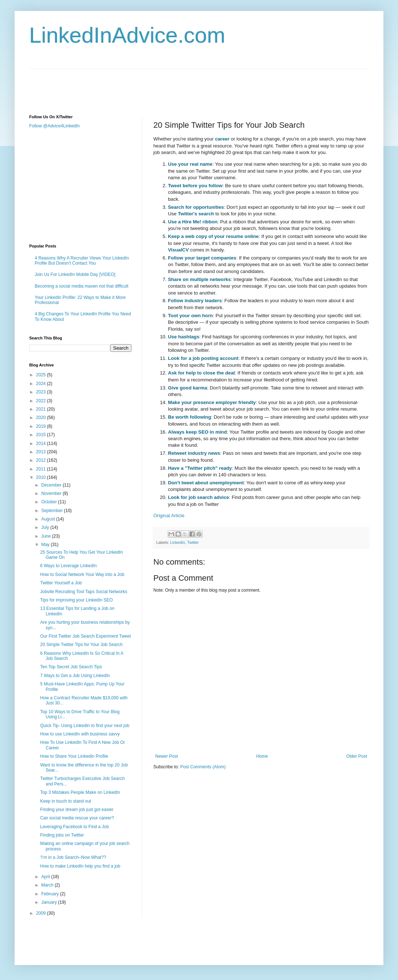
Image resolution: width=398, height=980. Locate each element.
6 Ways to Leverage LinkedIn (68, 566)
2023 (42, 392)
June (47, 536)
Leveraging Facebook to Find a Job (74, 827)
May (46, 545)
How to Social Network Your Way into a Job (82, 574)
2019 (42, 426)
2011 (42, 469)
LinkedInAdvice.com (127, 35)
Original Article (169, 516)
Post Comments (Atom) (203, 767)
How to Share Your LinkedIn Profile (74, 756)
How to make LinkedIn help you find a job (80, 866)
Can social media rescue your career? (77, 818)
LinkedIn (178, 542)
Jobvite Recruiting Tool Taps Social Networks (84, 592)
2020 (42, 418)
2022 (42, 401)
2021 (42, 409)
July (46, 527)
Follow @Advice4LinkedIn (54, 126)
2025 (42, 375)
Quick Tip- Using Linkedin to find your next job (85, 726)
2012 (42, 460)
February (51, 894)
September (53, 511)
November (52, 493)
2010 (42, 477)
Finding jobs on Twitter (62, 835)
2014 (42, 443)
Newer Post (167, 756)
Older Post (357, 756)
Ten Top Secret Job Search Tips (71, 667)
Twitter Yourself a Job (61, 583)
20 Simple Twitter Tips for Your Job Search (81, 645)
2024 (42, 384)
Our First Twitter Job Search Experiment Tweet (85, 636)
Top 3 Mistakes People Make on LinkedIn (80, 792)
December (52, 485)
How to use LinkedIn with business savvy (80, 734)
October (50, 502)
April (46, 877)
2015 (42, 435)
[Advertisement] (162, 85)
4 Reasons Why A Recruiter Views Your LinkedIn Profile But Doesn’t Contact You (82, 261)
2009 (42, 913)
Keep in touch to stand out (66, 801)
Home (262, 756)
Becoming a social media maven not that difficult (82, 286)
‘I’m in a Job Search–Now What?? (73, 857)
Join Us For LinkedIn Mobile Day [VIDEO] (75, 274)
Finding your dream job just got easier (77, 810)
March (48, 885)
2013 (42, 452)
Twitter (193, 542)
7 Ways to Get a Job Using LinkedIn (75, 676)
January (50, 902)
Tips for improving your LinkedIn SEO (76, 600)
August (49, 519)
